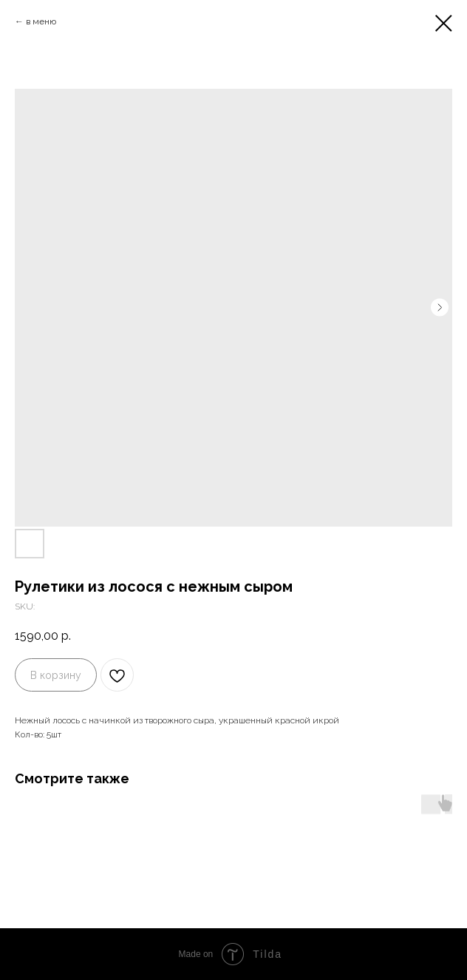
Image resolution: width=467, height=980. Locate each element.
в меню (42, 21)
